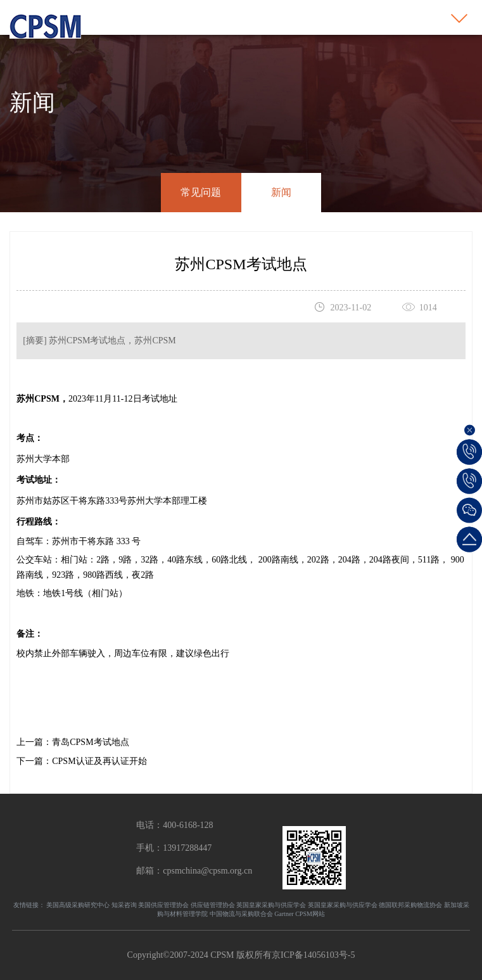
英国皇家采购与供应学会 (271, 905)
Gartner (284, 914)
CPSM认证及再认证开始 (99, 761)
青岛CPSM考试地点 (90, 742)
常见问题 (201, 192)
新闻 (281, 192)
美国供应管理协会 (163, 905)
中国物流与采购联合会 (241, 914)
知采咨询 (124, 905)
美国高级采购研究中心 (78, 905)
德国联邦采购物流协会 (410, 905)
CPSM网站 (310, 914)
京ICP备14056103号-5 (313, 955)
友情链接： (29, 905)
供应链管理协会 (213, 905)
